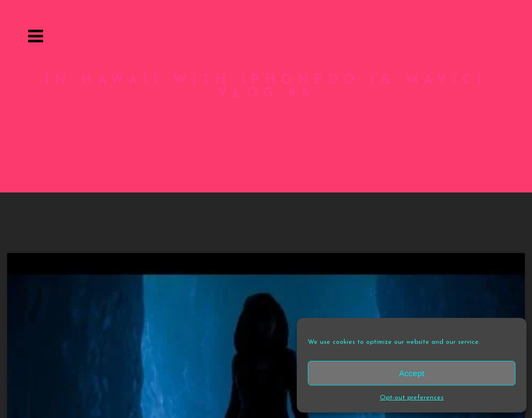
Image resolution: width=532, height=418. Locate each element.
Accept (412, 372)
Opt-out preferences (412, 397)
